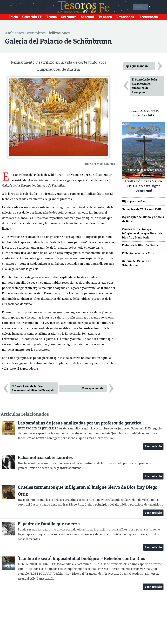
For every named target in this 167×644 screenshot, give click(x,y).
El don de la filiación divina (140, 245)
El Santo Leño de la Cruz (138, 253)
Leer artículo (153, 446)
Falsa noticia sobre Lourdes (45, 457)
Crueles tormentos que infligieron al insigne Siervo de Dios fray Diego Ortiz (142, 233)
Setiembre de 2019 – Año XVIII (142, 209)
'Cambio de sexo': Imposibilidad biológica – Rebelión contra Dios (82, 558)
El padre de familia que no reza (49, 524)
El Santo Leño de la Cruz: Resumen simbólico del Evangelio (34, 388)
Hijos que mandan (93, 388)
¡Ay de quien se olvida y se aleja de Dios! (143, 219)
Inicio (14, 17)
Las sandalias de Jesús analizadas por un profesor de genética (80, 423)
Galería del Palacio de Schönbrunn (137, 263)
